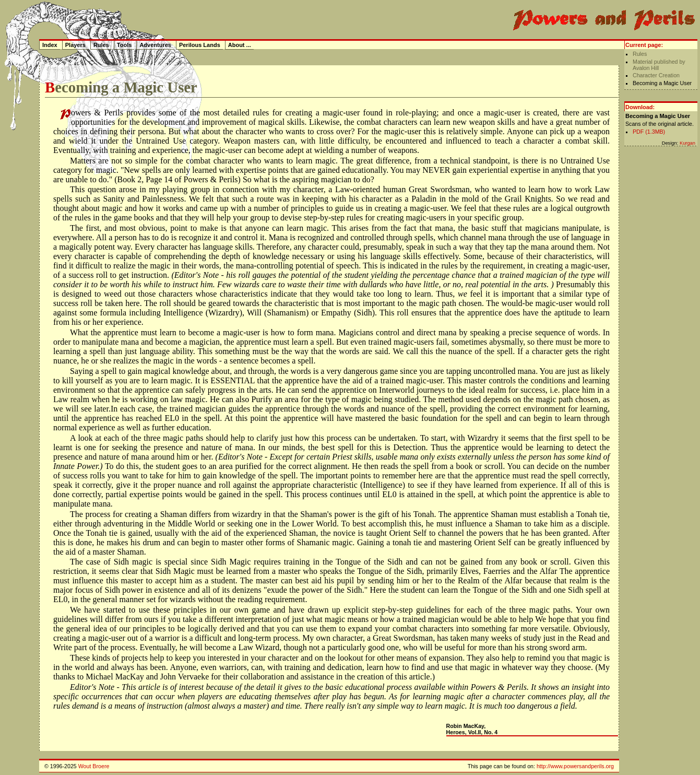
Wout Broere (94, 766)
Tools (124, 45)
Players (75, 45)
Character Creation (656, 75)
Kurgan (687, 143)
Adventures (155, 45)
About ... (240, 45)
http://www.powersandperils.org (575, 766)
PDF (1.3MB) (649, 132)
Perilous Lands (200, 45)
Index (50, 45)
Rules (640, 54)
